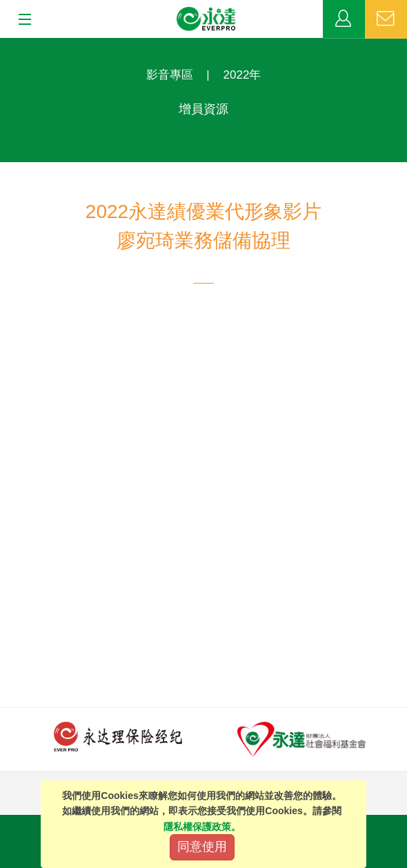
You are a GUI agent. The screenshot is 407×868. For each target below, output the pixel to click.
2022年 (242, 75)
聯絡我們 (386, 19)
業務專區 (344, 19)
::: (4, 45)
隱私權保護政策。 (202, 827)
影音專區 (170, 75)
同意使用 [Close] (202, 847)
